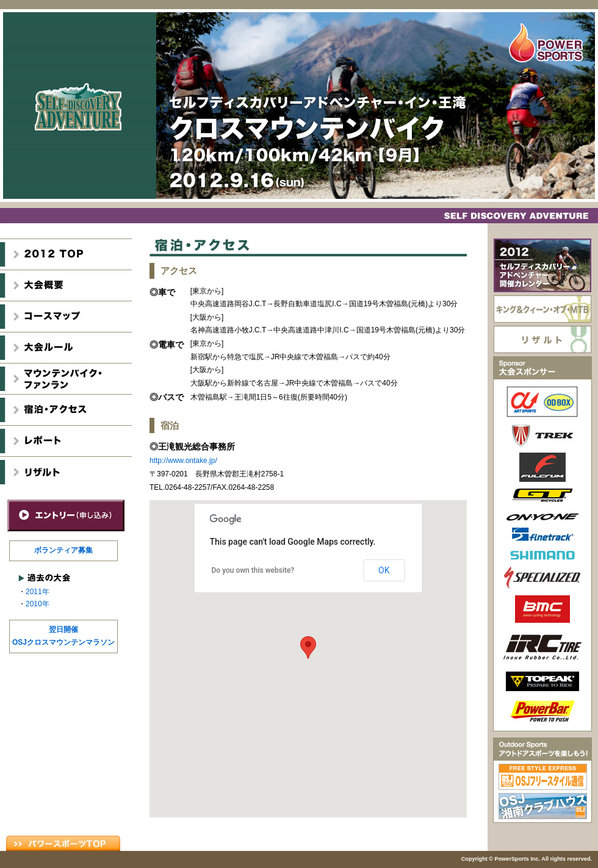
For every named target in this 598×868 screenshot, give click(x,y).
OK (384, 570)
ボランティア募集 (63, 550)
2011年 (38, 592)
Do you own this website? (253, 570)
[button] (308, 647)
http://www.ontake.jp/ (183, 461)
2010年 (38, 604)
